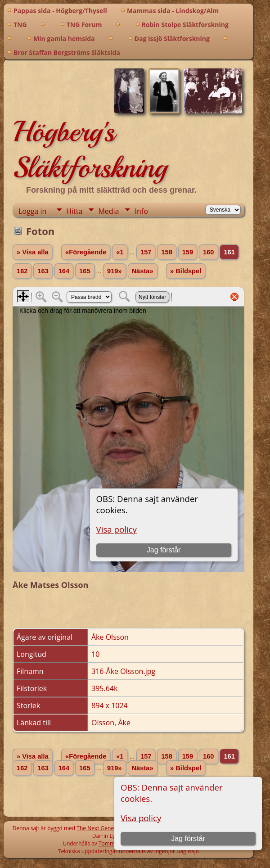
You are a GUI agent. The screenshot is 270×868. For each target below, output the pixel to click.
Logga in (32, 211)
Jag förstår (188, 839)
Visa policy (141, 818)
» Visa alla (33, 252)
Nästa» (143, 271)
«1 (120, 252)
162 (22, 271)
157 (146, 252)
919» (115, 271)
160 (208, 252)
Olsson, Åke (111, 723)
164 (64, 271)
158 (166, 252)
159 (188, 252)
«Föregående (86, 252)
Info (141, 211)
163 (43, 271)
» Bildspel (186, 271)
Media (108, 211)
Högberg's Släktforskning (90, 149)
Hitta (74, 211)
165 (85, 271)
